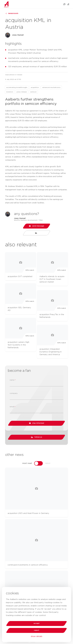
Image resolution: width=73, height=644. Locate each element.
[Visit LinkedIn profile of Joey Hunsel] (37, 233)
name (13, 380)
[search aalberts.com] (64, 4)
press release (22, 92)
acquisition (35, 87)
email (12, 407)
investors (10, 92)
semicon (33, 92)
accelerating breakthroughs (17, 87)
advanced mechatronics (51, 87)
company (14, 393)
